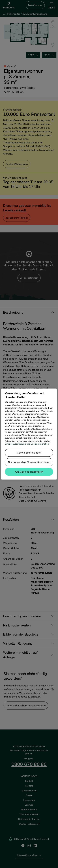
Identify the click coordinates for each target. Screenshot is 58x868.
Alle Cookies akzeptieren (29, 472)
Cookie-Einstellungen (29, 453)
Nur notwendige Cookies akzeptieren (29, 462)
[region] (29, 434)
